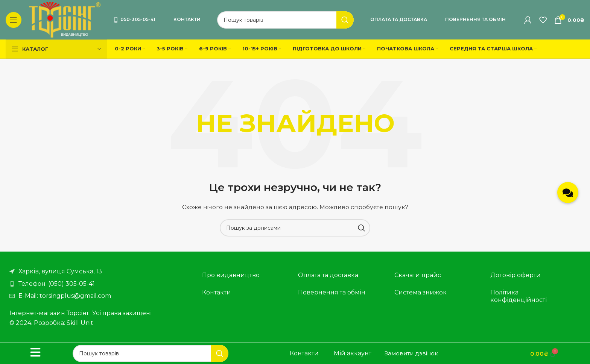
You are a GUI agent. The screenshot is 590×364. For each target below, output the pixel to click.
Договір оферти (515, 275)
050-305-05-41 (134, 19)
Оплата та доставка (399, 19)
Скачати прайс (418, 275)
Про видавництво (231, 275)
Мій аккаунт (353, 353)
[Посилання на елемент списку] (98, 284)
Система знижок (420, 292)
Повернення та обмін (475, 19)
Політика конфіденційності (519, 296)
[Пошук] (285, 20)
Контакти (187, 19)
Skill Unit (80, 323)
